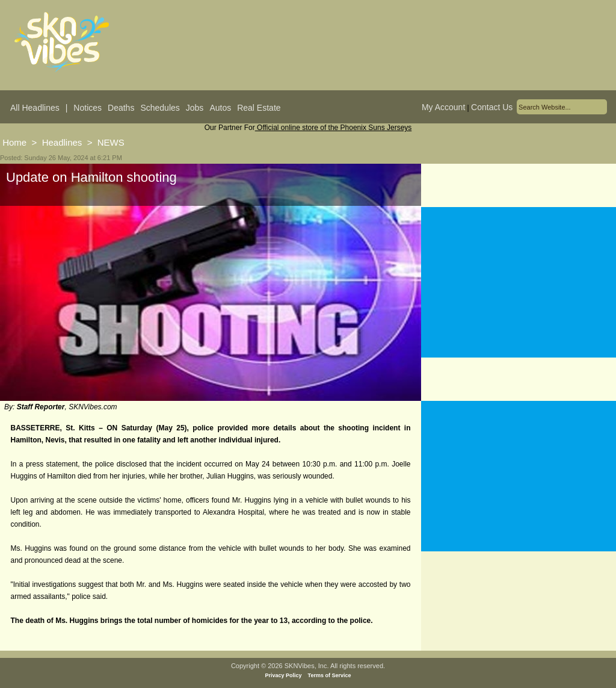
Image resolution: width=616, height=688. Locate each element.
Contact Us (492, 107)
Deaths (121, 108)
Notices (88, 108)
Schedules (160, 108)
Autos (220, 108)
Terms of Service (330, 675)
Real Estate (259, 108)
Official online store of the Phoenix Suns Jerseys (334, 128)
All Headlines (35, 108)
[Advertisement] (519, 282)
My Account (443, 107)
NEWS (111, 142)
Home (14, 142)
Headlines (62, 142)
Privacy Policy (284, 675)
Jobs (195, 108)
